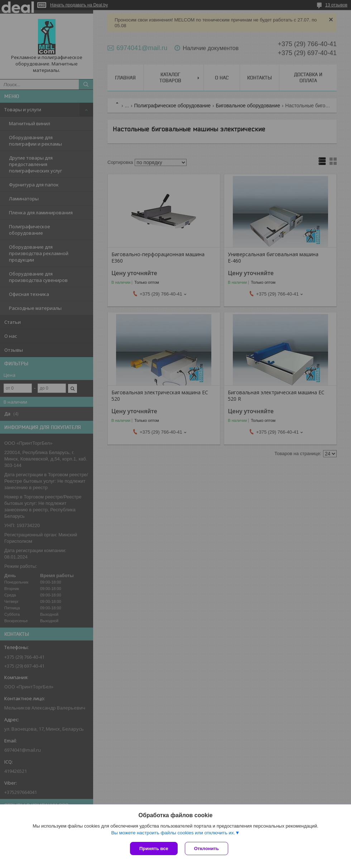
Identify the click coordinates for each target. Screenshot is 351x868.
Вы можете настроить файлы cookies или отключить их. (173, 833)
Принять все (154, 849)
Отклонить (206, 849)
